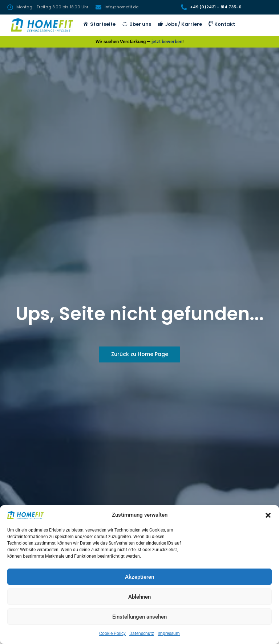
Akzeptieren (139, 577)
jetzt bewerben (167, 42)
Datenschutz (142, 633)
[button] (268, 515)
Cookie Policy (112, 633)
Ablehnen (139, 597)
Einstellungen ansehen (139, 617)
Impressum (169, 633)
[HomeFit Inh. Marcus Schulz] (42, 25)
